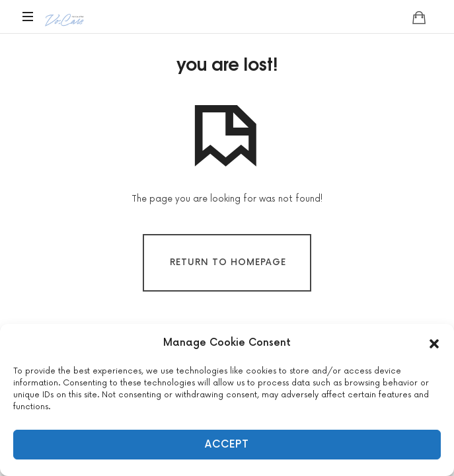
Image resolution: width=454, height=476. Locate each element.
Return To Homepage (228, 262)
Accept (227, 445)
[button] (434, 343)
